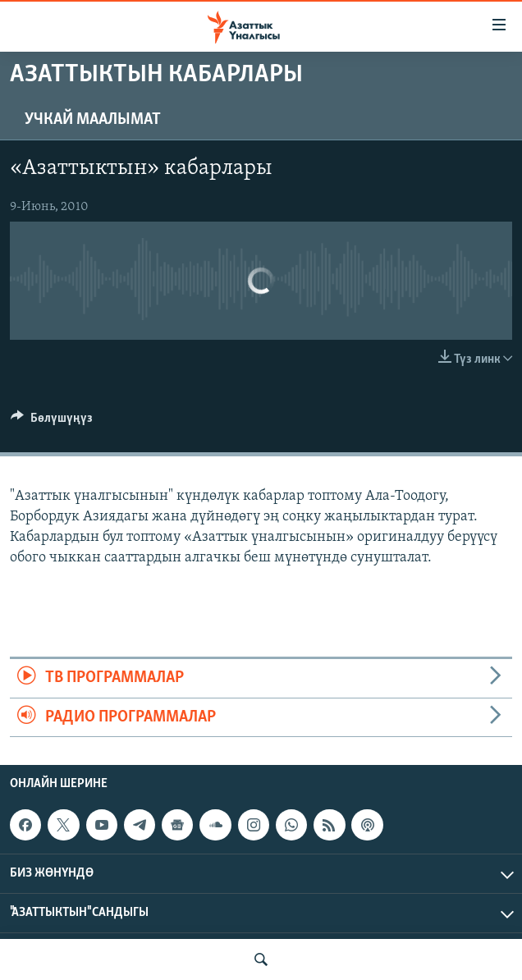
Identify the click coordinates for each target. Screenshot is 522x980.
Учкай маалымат (93, 120)
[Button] (52, 422)
